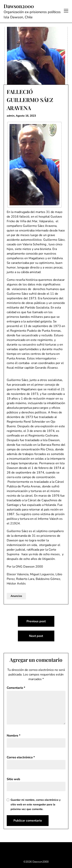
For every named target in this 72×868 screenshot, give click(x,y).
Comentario (16, 688)
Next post (36, 636)
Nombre (14, 736)
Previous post (36, 621)
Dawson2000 (19, 6)
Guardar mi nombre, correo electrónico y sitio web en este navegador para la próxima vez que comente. (36, 804)
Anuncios (16, 596)
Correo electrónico (21, 757)
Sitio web (13, 779)
